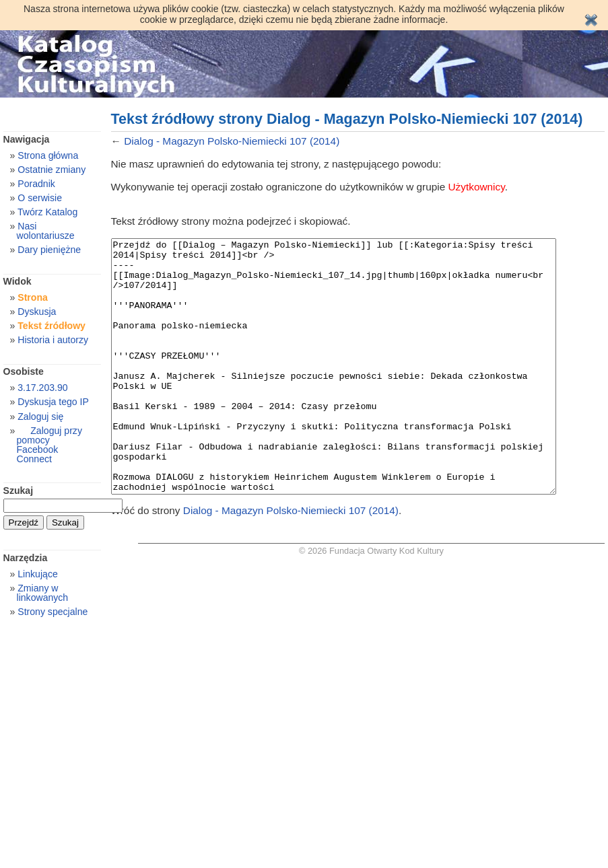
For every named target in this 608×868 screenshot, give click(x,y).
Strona (33, 297)
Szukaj (19, 491)
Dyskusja (37, 312)
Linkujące (37, 574)
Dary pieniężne (49, 250)
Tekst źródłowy (52, 326)
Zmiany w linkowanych (43, 593)
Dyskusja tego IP (53, 402)
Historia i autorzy (53, 340)
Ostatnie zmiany (52, 170)
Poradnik (36, 184)
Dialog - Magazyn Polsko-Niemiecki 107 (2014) (232, 141)
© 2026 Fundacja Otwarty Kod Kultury (371, 601)
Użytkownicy (477, 187)
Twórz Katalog (47, 212)
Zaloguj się (40, 417)
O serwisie (40, 198)
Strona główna (48, 155)
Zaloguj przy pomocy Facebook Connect (49, 445)
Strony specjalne (53, 612)
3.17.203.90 (42, 388)
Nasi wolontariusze (46, 231)
